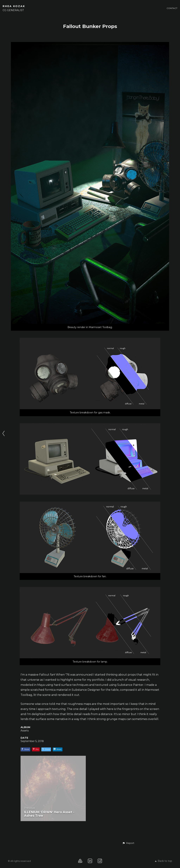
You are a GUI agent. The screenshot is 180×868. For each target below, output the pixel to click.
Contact (172, 8)
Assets (25, 731)
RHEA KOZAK (14, 6)
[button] (128, 843)
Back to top (163, 861)
